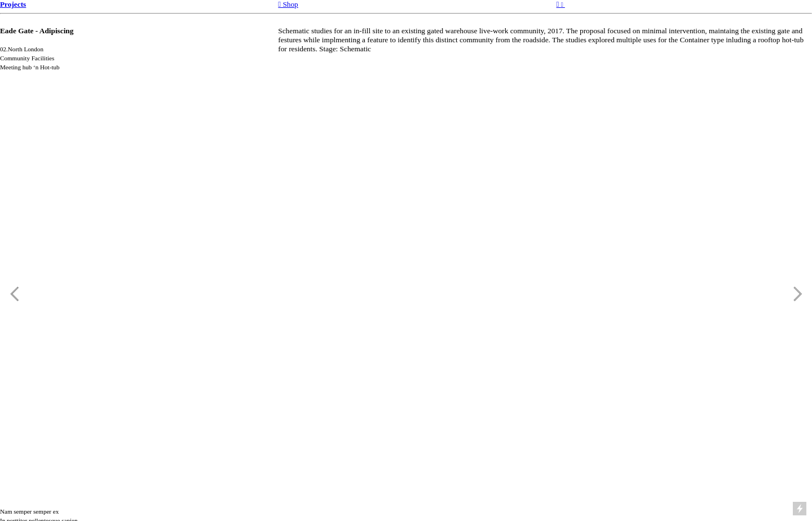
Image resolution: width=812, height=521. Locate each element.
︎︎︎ (561, 4)
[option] (406, 294)
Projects (13, 4)
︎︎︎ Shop (288, 4)
